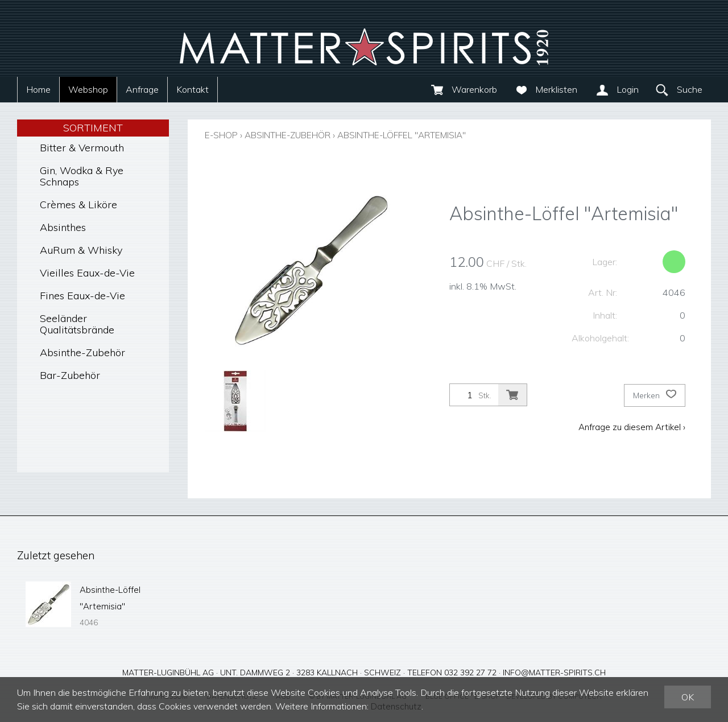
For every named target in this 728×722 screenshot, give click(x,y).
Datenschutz (397, 707)
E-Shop (222, 135)
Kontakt (193, 89)
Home (38, 89)
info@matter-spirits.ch (554, 670)
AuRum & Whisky (81, 250)
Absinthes (63, 227)
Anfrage (142, 89)
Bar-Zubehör (70, 375)
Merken (655, 395)
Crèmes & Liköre (78, 205)
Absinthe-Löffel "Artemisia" (417, 135)
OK (688, 698)
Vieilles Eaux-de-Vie (87, 273)
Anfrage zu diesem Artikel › (630, 426)
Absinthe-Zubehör (82, 352)
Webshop (88, 89)
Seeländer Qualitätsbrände (77, 324)
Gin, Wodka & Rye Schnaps (82, 176)
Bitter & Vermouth (82, 148)
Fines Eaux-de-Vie (82, 296)
